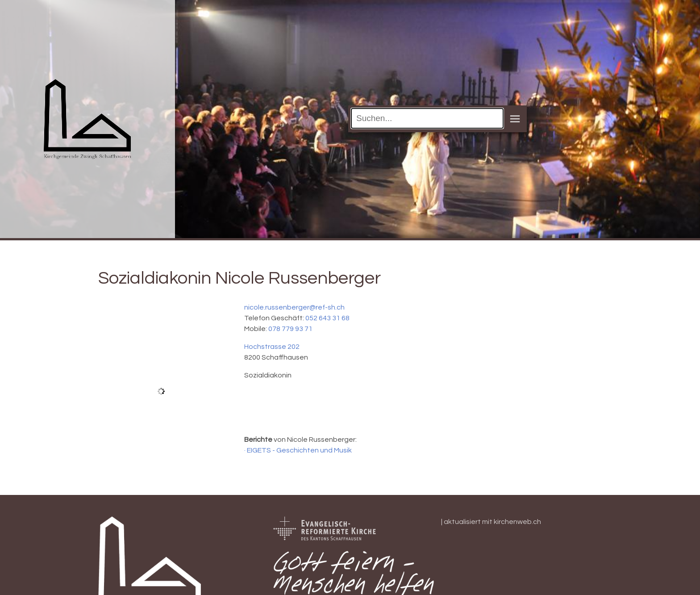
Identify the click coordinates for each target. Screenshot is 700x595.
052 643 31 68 (327, 318)
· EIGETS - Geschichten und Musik (298, 450)
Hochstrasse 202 (272, 347)
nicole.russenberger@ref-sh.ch (294, 307)
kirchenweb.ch (517, 522)
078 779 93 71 (290, 329)
